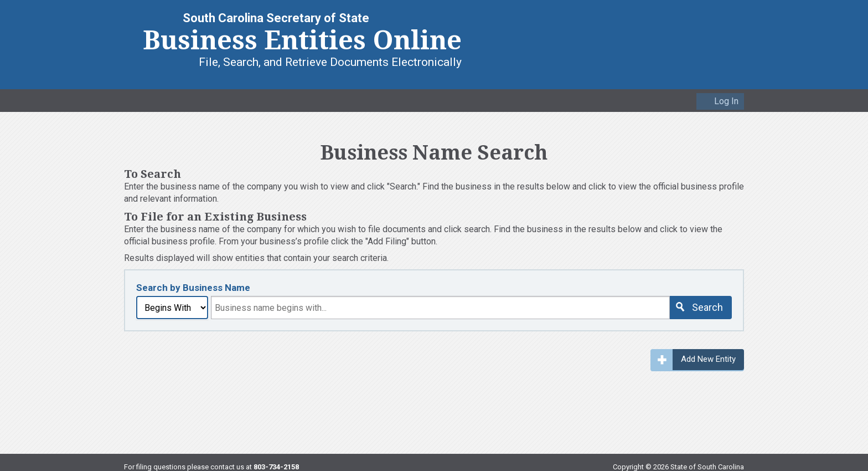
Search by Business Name (193, 288)
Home (133, 100)
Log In (726, 101)
